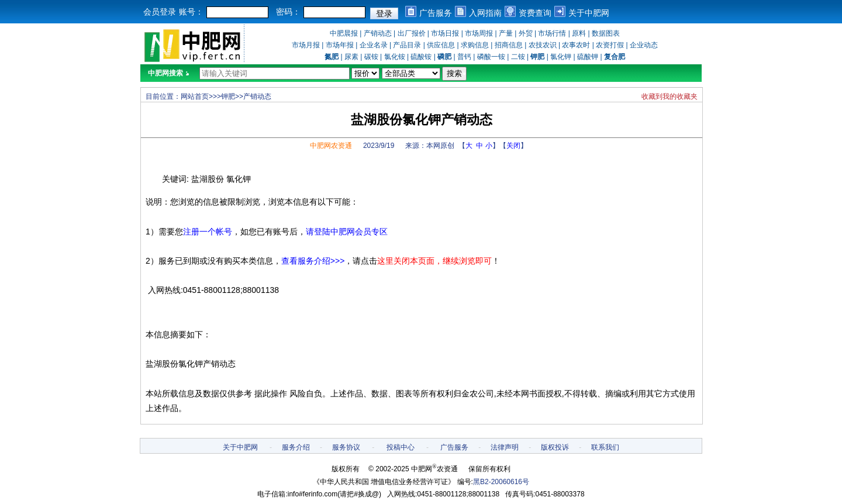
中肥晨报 (344, 33)
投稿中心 (401, 447)
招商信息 (509, 45)
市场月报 (306, 45)
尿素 (351, 57)
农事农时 (576, 45)
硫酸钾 (588, 57)
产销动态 (378, 33)
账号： (191, 12)
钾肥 (228, 96)
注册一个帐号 (208, 232)
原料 (579, 33)
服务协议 (346, 447)
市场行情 (552, 33)
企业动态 (644, 45)
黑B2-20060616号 (501, 482)
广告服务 (436, 13)
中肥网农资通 (331, 146)
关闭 (513, 146)
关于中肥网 (589, 13)
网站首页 (195, 96)
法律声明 (505, 447)
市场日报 (445, 33)
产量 (506, 33)
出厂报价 (412, 33)
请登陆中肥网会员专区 (347, 232)
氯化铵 (395, 57)
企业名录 (374, 45)
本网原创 (440, 146)
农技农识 (543, 45)
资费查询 (535, 13)
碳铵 (371, 57)
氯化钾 (561, 57)
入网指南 (485, 13)
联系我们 (605, 447)
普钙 (464, 57)
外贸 (526, 33)
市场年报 (340, 45)
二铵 (518, 57)
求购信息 (475, 45)
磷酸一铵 (491, 57)
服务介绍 (296, 447)
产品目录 (407, 45)
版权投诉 (555, 447)
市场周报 (479, 33)
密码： (288, 12)
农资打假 (610, 45)
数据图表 (606, 33)
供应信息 (441, 45)
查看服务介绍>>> (313, 261)
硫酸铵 (421, 57)
